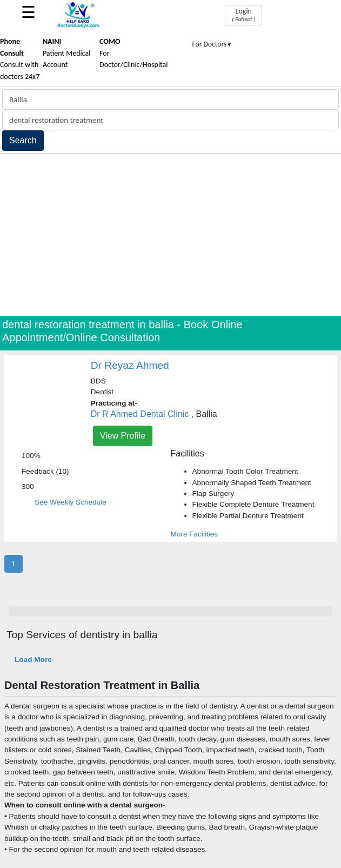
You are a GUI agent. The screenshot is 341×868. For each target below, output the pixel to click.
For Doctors (212, 44)
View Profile (123, 436)
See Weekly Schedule (71, 502)
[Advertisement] (170, 235)
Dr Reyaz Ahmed (130, 365)
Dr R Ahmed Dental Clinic (140, 414)
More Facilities (195, 534)
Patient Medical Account (67, 53)
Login (243, 15)
